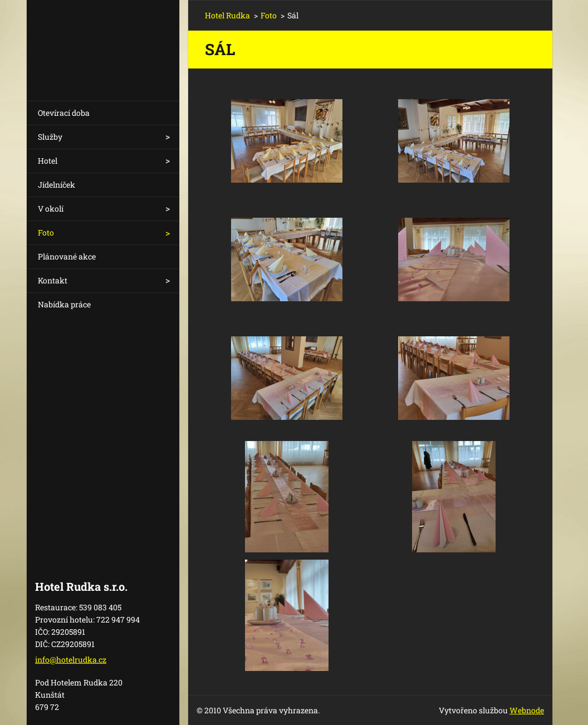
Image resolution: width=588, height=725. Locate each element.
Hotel (48, 161)
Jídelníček (57, 185)
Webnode (527, 710)
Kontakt (53, 280)
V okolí (51, 209)
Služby (50, 137)
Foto (46, 232)
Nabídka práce (64, 304)
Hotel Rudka (227, 15)
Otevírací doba (64, 113)
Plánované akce (67, 256)
